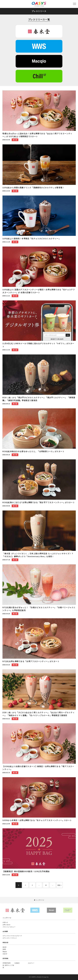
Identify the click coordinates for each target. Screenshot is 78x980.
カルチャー (31, 963)
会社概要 (5, 931)
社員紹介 (17, 963)
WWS (4, 949)
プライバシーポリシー (9, 927)
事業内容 (6, 943)
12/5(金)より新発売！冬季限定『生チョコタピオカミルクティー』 (31, 239)
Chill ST (5, 954)
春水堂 (5, 947)
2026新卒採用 (7, 963)
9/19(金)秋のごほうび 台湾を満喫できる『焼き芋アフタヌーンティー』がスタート (39, 502)
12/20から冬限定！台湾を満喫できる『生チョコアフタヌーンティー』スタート (37, 820)
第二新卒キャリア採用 (8, 966)
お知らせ (5, 922)
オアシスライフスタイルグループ (12, 936)
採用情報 (6, 958)
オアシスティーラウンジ (10, 938)
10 (46, 885)
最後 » (59, 885)
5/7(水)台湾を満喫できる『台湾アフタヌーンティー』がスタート (31, 661)
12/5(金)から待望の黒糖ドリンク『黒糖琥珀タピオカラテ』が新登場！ (33, 188)
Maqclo (5, 952)
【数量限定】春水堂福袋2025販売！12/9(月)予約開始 (26, 871)
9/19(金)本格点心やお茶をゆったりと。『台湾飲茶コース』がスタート (33, 451)
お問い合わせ (6, 925)
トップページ (39, 900)
